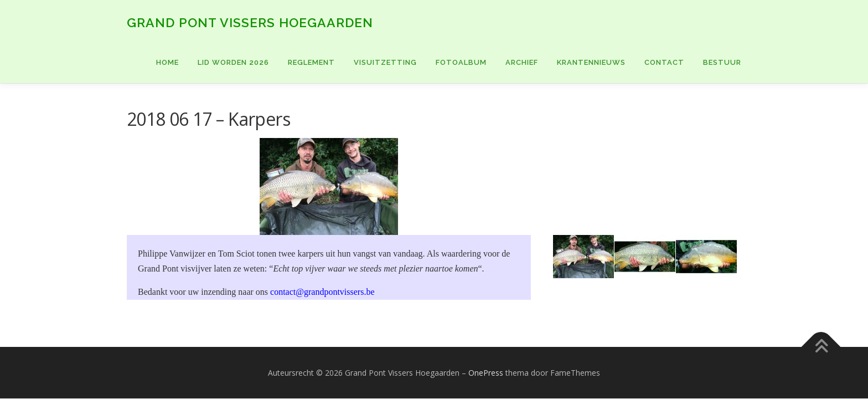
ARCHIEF (522, 62)
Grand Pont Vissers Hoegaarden (250, 22)
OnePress (486, 373)
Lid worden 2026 (233, 62)
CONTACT (664, 62)
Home (167, 62)
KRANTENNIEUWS (591, 62)
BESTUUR (722, 62)
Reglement (311, 62)
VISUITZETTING (385, 62)
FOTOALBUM (461, 62)
